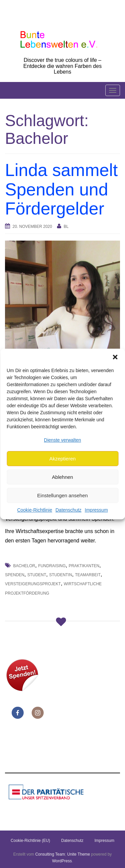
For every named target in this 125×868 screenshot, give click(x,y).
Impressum (96, 510)
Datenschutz (68, 510)
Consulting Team (50, 854)
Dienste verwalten (62, 440)
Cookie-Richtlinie (34, 510)
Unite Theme (79, 854)
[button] (115, 357)
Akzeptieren (62, 459)
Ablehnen (62, 477)
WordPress (62, 861)
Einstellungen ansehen (63, 495)
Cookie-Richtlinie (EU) (30, 841)
